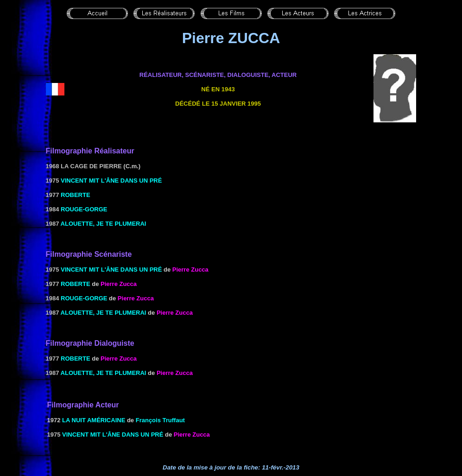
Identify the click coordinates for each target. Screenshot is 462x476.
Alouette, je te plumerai (104, 224)
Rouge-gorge (84, 209)
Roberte (76, 195)
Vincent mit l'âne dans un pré (111, 181)
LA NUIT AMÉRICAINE (94, 420)
